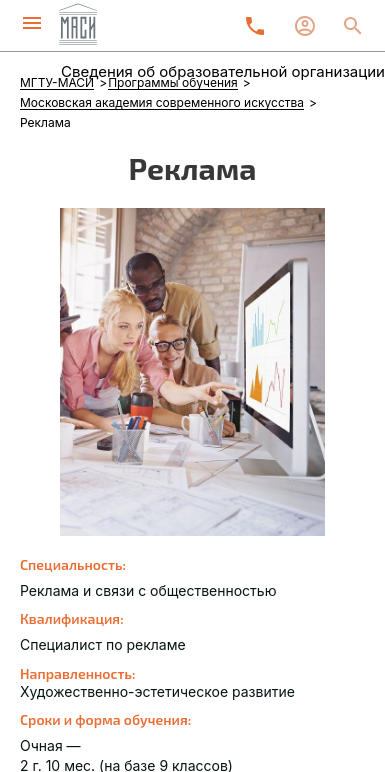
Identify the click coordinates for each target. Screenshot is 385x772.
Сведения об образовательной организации (223, 71)
